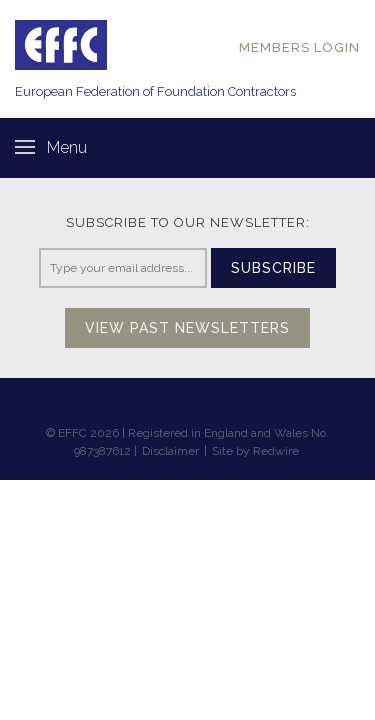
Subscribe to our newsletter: (188, 222)
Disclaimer (170, 451)
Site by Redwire (255, 451)
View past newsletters (187, 328)
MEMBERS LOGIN (299, 47)
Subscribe (273, 268)
